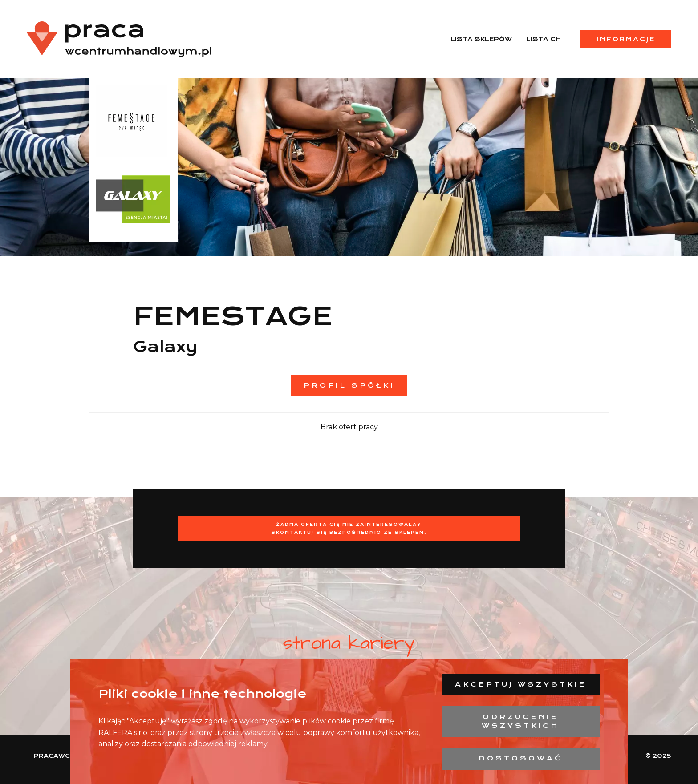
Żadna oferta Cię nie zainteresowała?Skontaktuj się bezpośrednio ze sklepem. (349, 528)
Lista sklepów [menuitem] (481, 39)
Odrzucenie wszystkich (521, 721)
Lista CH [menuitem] (544, 39)
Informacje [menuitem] (626, 39)
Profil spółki (349, 385)
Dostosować (521, 758)
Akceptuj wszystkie (521, 684)
